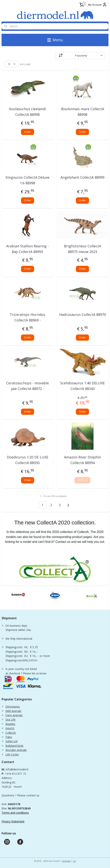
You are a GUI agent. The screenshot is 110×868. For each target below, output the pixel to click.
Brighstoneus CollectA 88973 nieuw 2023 (83, 249)
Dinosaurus (13, 706)
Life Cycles (12, 754)
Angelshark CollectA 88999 (82, 178)
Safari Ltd (11, 741)
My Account (97, 5)
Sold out (82, 480)
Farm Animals (14, 715)
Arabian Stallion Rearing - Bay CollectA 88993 (27, 249)
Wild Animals (13, 711)
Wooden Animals (16, 750)
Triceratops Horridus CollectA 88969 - (27, 317)
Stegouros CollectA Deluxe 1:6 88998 (27, 180)
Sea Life (10, 719)
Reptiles (10, 724)
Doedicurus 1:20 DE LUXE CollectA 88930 (28, 460)
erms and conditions (16, 813)
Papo (9, 737)
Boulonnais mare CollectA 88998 (83, 112)
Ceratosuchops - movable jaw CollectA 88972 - (28, 386)
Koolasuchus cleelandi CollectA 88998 (27, 112)
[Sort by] (80, 55)
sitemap (66, 861)
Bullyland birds (14, 746)
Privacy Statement (13, 821)
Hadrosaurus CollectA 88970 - (83, 317)
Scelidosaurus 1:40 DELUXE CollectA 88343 (82, 386)
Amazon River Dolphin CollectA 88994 (82, 460)
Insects (10, 728)
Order (28, 132)
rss (74, 861)
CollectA (11, 733)
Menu (55, 40)
